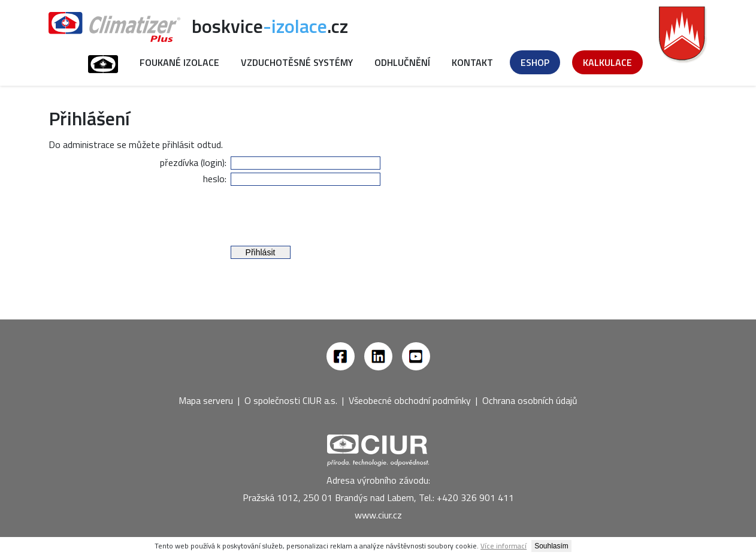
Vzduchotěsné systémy (297, 62)
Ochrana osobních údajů (530, 400)
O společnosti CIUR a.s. (291, 400)
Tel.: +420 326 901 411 (466, 497)
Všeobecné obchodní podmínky (410, 400)
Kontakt (472, 62)
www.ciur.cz (378, 515)
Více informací (504, 546)
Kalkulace (607, 62)
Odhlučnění (402, 62)
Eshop (535, 62)
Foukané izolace (179, 62)
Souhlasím (551, 546)
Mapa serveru (206, 400)
